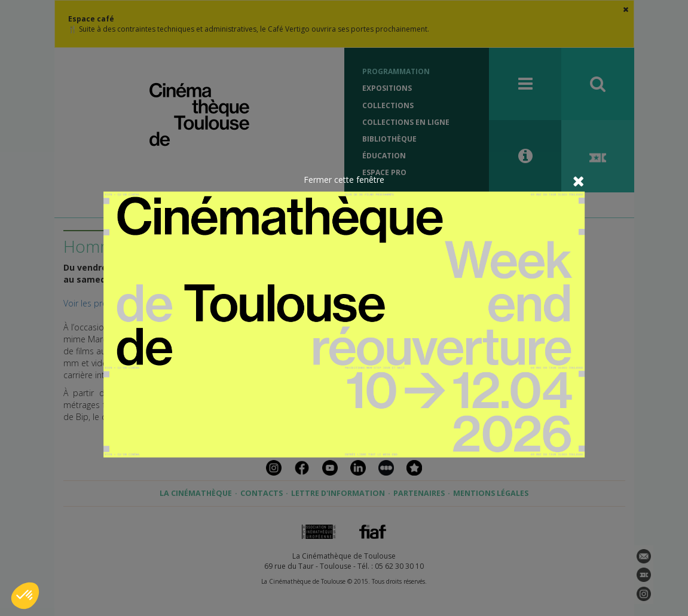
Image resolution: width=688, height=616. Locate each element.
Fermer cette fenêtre (344, 179)
